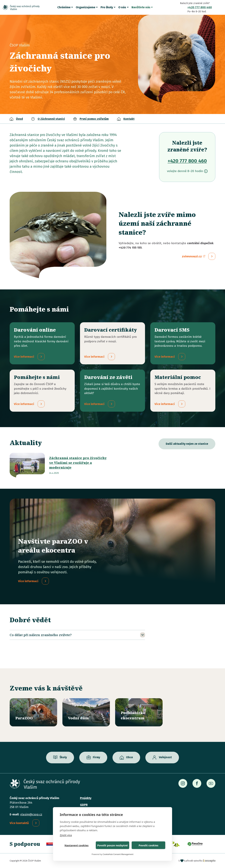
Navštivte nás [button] (141, 7)
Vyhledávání (220, 7)
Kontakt (129, 119)
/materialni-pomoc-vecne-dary (183, 391)
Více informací (28, 582)
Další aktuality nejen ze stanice (187, 444)
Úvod (19, 119)
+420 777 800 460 (200, 7)
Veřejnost (165, 757)
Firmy (96, 757)
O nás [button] (122, 7)
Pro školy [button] (107, 7)
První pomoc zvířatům (94, 119)
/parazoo (33, 712)
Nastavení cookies (77, 845)
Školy (63, 757)
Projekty (86, 798)
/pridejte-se (42, 391)
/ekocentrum (139, 712)
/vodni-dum (86, 712)
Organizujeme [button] (86, 7)
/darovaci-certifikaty (112, 343)
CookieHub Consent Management (118, 854)
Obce (129, 757)
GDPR (84, 805)
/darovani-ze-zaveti (112, 391)
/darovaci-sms (183, 343)
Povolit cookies (148, 845)
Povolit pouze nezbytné (112, 845)
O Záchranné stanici (51, 119)
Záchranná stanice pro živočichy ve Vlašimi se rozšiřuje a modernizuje (78, 463)
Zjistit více (66, 835)
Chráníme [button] (64, 7)
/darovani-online (42, 343)
